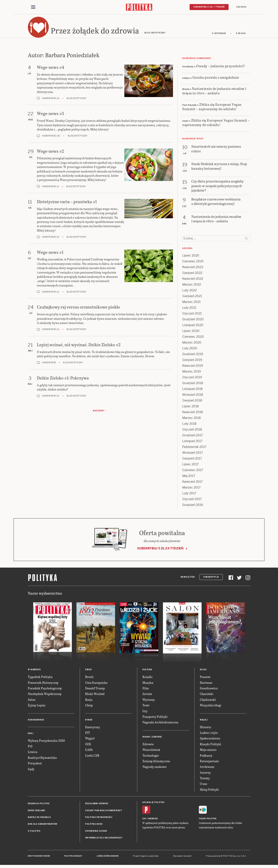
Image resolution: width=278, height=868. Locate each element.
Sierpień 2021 (192, 298)
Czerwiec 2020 (193, 339)
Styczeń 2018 (192, 431)
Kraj (31, 735)
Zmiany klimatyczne (156, 763)
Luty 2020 (190, 350)
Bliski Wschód (95, 696)
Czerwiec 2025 (193, 263)
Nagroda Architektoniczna (160, 724)
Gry (145, 713)
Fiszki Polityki (208, 821)
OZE (88, 746)
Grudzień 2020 (193, 321)
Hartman (206, 684)
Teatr (146, 707)
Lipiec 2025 (191, 257)
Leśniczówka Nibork (108, 858)
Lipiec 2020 (191, 333)
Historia (205, 729)
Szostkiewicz (209, 690)
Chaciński (207, 696)
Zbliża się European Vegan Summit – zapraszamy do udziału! (212, 108)
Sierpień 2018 (192, 402)
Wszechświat (151, 752)
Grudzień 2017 (193, 437)
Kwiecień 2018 (193, 414)
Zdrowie (148, 746)
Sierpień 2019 (192, 362)
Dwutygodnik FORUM (39, 858)
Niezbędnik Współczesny (45, 696)
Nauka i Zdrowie (152, 739)
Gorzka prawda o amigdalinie (216, 79)
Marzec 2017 (191, 489)
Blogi (203, 671)
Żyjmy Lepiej (37, 707)
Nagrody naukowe (155, 769)
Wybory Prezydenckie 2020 (46, 742)
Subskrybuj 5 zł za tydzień (160, 550)
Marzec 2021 (191, 304)
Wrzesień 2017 (193, 455)
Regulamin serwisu (97, 805)
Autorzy (205, 774)
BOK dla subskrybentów (43, 826)
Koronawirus (36, 722)
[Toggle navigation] (33, 7)
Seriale (147, 696)
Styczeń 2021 (192, 315)
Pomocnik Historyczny (43, 684)
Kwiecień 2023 (193, 269)
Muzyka (148, 684)
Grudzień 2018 (193, 385)
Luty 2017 (189, 495)
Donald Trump (95, 690)
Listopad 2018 (192, 391)
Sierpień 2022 (192, 275)
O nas (203, 786)
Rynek (89, 722)
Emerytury (93, 729)
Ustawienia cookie (96, 833)
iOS (144, 821)
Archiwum (207, 769)
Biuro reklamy (37, 812)
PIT (88, 735)
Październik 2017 (194, 449)
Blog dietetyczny (76, 100)
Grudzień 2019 (193, 356)
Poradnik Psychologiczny (45, 690)
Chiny (89, 707)
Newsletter (188, 579)
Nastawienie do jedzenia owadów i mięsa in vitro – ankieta (214, 93)
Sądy (31, 771)
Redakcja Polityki (39, 805)
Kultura (147, 671)
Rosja (89, 701)
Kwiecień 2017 (192, 484)
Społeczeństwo (210, 740)
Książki (147, 679)
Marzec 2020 (192, 344)
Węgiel (90, 740)
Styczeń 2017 (192, 501)
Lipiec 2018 (191, 408)
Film (146, 690)
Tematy (205, 780)
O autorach (219, 35)
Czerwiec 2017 (193, 472)
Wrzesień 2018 (193, 397)
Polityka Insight (73, 858)
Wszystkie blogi (211, 707)
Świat (89, 671)
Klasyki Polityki (211, 746)
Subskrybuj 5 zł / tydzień (209, 7)
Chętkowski (208, 701)
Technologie (151, 757)
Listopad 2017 (192, 443)
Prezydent (35, 765)
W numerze (34, 671)
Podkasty (206, 757)
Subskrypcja (211, 579)
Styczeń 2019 (192, 379)
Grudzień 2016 (193, 507)
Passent (205, 679)
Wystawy (149, 701)
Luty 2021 (189, 310)
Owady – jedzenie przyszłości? (221, 68)
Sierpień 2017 (192, 460)
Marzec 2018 (192, 420)
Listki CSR (92, 757)
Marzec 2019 (192, 373)
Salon (32, 701)
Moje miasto (208, 752)
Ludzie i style (209, 735)
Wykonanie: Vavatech (182, 858)
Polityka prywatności (99, 819)
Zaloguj (241, 7)
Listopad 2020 (193, 327)
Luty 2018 (189, 426)
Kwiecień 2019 (193, 368)
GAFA (89, 752)
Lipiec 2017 (190, 466)
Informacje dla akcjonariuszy (104, 840)
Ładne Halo (154, 858)
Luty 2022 (189, 292)
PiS (30, 748)
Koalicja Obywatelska (42, 759)
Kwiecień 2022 (193, 281)
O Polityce (34, 833)
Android (153, 821)
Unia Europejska (96, 684)
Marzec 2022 (192, 286)
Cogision (144, 858)
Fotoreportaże (209, 763)
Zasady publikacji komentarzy (104, 812)
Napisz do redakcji (39, 819)
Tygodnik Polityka (40, 679)
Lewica (33, 754)
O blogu (241, 35)
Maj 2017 (189, 478)
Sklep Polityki (209, 791)
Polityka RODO (94, 826)
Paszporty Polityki (155, 718)
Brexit (89, 679)
